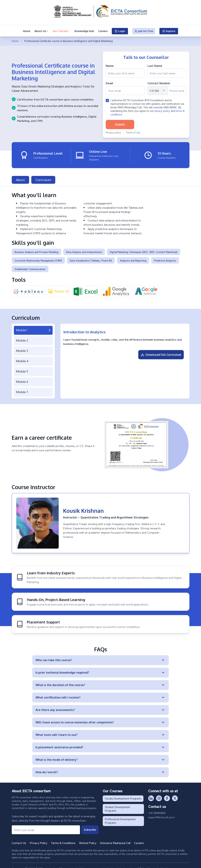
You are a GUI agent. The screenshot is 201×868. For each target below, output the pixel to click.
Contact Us (19, 841)
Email (109, 83)
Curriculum (43, 178)
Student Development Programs (117, 807)
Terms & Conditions (63, 841)
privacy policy (162, 111)
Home (27, 31)
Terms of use (133, 132)
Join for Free (144, 31)
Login (120, 31)
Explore (169, 31)
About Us (41, 31)
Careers (103, 31)
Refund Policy (88, 841)
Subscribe (90, 828)
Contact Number (159, 83)
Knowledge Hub (84, 31)
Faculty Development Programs (123, 797)
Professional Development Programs (120, 819)
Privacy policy (113, 132)
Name (110, 66)
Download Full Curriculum (161, 353)
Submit (120, 125)
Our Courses (61, 31)
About (20, 178)
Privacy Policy (38, 841)
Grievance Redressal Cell (115, 841)
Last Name (155, 66)
